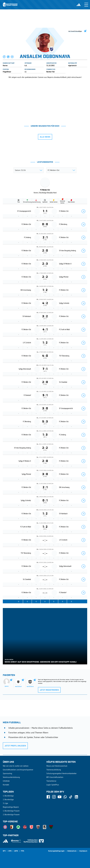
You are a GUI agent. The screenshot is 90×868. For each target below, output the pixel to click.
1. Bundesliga (8, 796)
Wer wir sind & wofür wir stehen (16, 766)
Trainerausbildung (54, 770)
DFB (10, 851)
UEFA (16, 851)
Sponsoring (7, 773)
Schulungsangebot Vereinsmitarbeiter (61, 773)
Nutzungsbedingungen (56, 851)
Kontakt (6, 785)
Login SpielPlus (53, 785)
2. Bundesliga (8, 799)
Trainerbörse (51, 781)
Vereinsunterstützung (11, 777)
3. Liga (5, 803)
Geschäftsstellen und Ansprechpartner (18, 770)
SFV (4, 851)
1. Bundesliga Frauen (11, 811)
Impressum (83, 851)
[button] (4, 57)
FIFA (22, 851)
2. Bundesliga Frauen (11, 814)
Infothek (6, 781)
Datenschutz (72, 851)
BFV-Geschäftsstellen (55, 777)
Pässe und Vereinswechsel (57, 766)
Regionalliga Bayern (11, 807)
